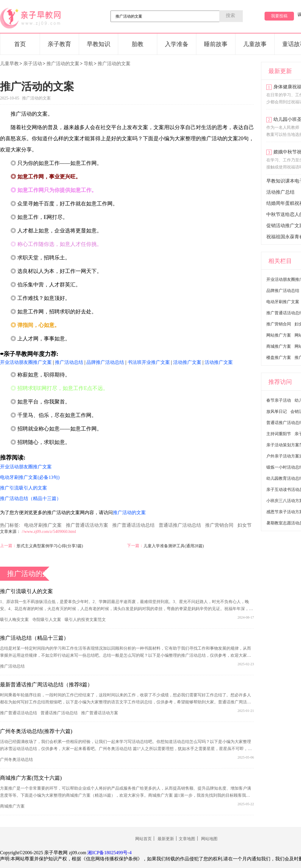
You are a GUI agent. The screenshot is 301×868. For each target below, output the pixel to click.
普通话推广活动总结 (180, 525)
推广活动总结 (12, 666)
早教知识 (98, 44)
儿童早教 (9, 64)
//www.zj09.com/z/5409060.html (49, 532)
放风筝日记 (277, 412)
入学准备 (177, 44)
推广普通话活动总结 (133, 525)
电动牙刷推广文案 (43, 525)
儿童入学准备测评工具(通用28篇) (174, 546)
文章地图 (187, 839)
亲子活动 (33, 64)
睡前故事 (216, 44)
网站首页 (143, 839)
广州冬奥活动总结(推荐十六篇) (36, 731)
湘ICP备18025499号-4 (109, 853)
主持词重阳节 (279, 434)
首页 (20, 44)
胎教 (138, 44)
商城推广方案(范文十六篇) (31, 778)
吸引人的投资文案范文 (85, 620)
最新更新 (166, 839)
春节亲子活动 (279, 400)
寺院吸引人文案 (47, 620)
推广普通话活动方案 (87, 525)
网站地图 (209, 839)
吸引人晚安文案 (14, 620)
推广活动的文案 (63, 64)
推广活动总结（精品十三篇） (34, 638)
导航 (88, 64)
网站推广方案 (279, 335)
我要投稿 (279, 16)
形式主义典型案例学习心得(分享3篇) (50, 546)
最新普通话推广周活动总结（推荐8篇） (46, 685)
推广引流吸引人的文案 (26, 591)
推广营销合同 (219, 525)
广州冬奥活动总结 (16, 760)
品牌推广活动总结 (283, 291)
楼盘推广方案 (279, 358)
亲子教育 (59, 44)
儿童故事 (255, 44)
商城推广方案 (12, 806)
